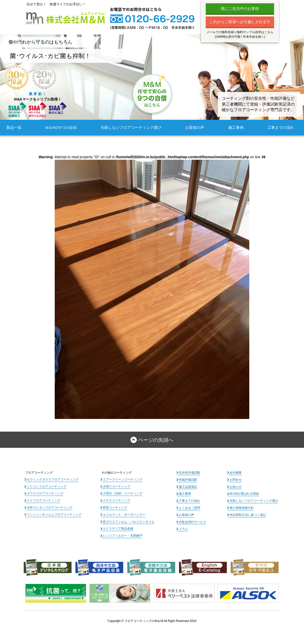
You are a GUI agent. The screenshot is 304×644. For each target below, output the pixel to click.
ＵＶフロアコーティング (44, 500)
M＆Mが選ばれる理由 (244, 494)
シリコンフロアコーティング (47, 487)
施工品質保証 (188, 487)
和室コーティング (115, 508)
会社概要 (236, 473)
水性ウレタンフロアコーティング (50, 508)
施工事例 (236, 127)
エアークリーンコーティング (123, 479)
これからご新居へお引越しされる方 (240, 22)
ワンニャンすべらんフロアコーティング (54, 515)
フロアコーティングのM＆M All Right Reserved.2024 (160, 621)
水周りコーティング (117, 487)
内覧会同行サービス (193, 522)
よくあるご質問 (189, 508)
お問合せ (236, 480)
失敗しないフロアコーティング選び (131, 127)
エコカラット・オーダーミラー (124, 515)
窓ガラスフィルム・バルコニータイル (129, 522)
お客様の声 (195, 127)
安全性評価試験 (189, 473)
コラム (183, 529)
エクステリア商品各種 (118, 529)
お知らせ (236, 487)
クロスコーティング (117, 500)
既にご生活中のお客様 (240, 8)
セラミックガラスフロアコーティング (53, 479)
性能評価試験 (188, 480)
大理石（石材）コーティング (123, 493)
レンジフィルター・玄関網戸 (123, 536)
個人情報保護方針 (242, 508)
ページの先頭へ (156, 440)
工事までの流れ (281, 127)
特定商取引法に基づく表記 (248, 515)
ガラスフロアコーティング (45, 493)
